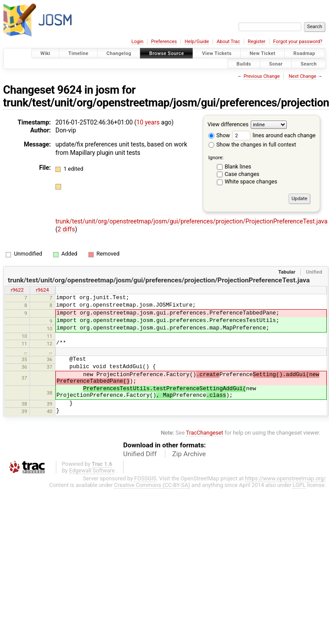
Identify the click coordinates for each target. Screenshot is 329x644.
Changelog (119, 53)
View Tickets (217, 53)
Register (256, 42)
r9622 (17, 290)
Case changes (242, 174)
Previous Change (262, 76)
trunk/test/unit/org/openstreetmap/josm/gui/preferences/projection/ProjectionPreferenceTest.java (192, 221)
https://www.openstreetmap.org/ (285, 478)
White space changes (251, 181)
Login (137, 42)
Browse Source (166, 53)
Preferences (164, 42)
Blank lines (238, 166)
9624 (69, 90)
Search (309, 64)
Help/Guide (197, 42)
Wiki (46, 53)
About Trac (228, 42)
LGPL (299, 485)
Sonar (276, 64)
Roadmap (304, 53)
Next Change (302, 76)
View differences (228, 124)
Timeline (78, 53)
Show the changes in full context (252, 145)
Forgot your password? (298, 42)
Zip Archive (189, 454)
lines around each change (274, 135)
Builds (244, 64)
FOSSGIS (145, 478)
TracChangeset (205, 433)
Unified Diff (140, 454)
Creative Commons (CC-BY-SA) (152, 485)
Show (219, 135)
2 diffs (66, 229)
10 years (148, 122)
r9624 (42, 290)
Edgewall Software (92, 470)
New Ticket (262, 53)
